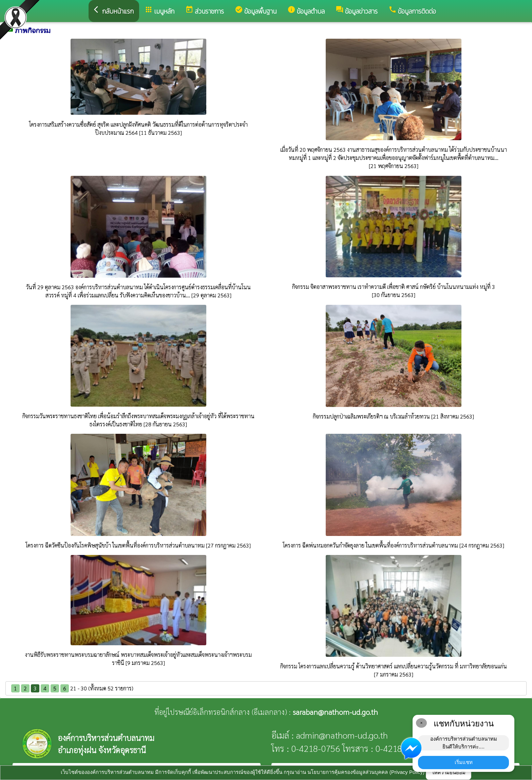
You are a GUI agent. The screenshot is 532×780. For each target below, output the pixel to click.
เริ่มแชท (464, 762)
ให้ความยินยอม (449, 772)
